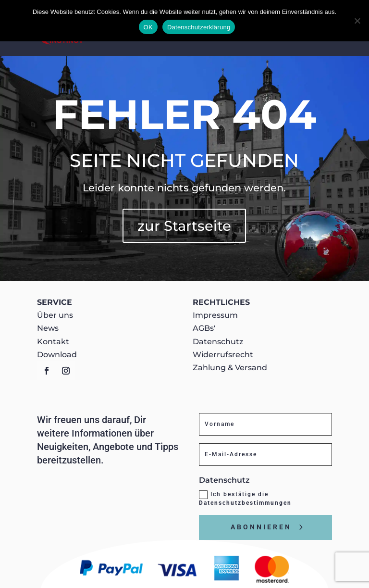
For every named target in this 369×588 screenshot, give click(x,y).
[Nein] (357, 21)
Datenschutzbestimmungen (245, 503)
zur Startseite (184, 226)
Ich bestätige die (245, 498)
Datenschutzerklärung (199, 27)
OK (148, 27)
